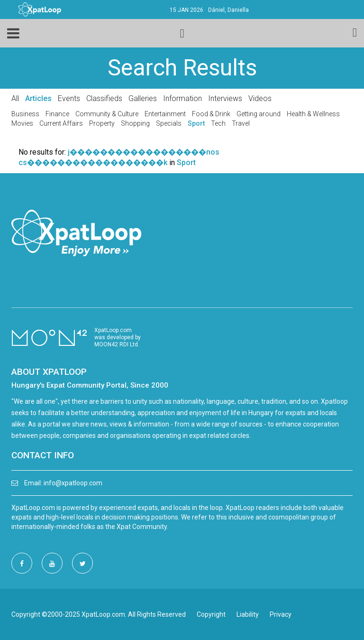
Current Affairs (61, 123)
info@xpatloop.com (73, 483)
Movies (22, 123)
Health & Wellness (313, 114)
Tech (218, 123)
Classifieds (104, 98)
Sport (196, 123)
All (15, 98)
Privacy (281, 614)
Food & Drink (211, 114)
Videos (260, 98)
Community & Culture (107, 114)
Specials (169, 123)
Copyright (211, 614)
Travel (241, 123)
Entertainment (165, 114)
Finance (57, 114)
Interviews (225, 98)
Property (102, 123)
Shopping (135, 123)
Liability (248, 614)
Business (25, 114)
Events (69, 98)
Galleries (143, 98)
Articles (38, 98)
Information (182, 98)
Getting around (259, 114)
